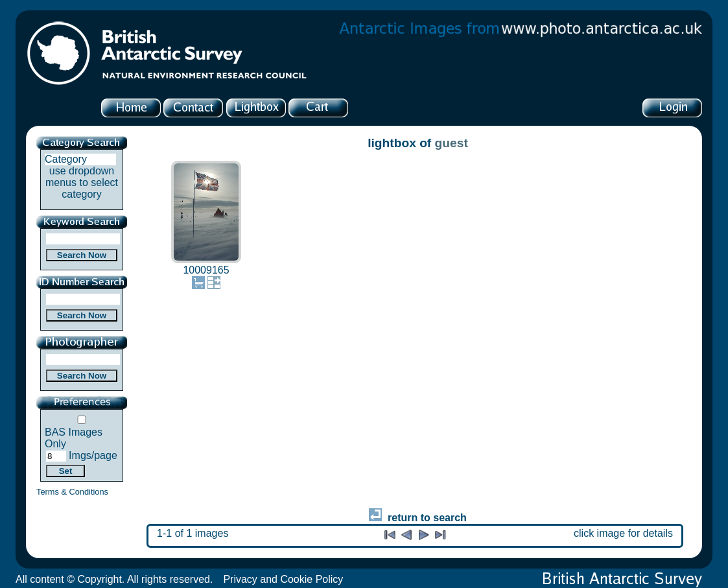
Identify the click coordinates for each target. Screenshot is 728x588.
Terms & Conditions (72, 492)
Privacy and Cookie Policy (283, 579)
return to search (418, 518)
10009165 (206, 270)
